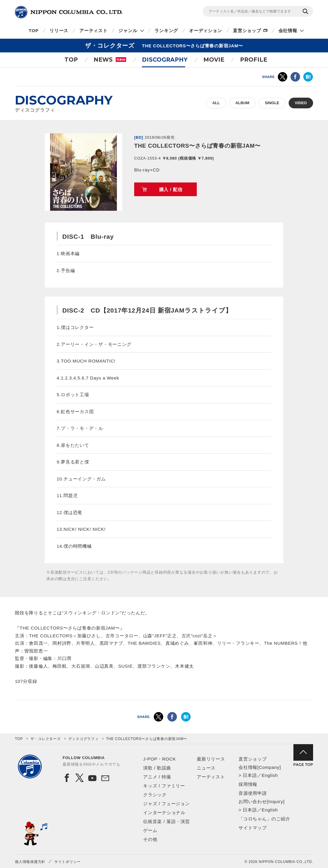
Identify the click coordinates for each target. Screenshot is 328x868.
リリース (59, 31)
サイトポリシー (68, 862)
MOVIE (214, 60)
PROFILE (254, 60)
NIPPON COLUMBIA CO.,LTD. (69, 12)
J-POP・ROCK (160, 759)
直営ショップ (247, 31)
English (270, 775)
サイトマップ (253, 828)
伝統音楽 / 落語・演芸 (167, 821)
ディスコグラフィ (83, 739)
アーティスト (93, 31)
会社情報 (288, 31)
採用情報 (248, 784)
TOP (34, 31)
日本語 (250, 775)
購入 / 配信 (171, 189)
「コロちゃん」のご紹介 (264, 819)
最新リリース (211, 759)
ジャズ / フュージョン (167, 804)
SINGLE (272, 103)
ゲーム (150, 830)
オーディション (205, 31)
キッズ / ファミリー (164, 786)
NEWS (110, 60)
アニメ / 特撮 (157, 777)
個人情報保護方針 (30, 862)
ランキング (166, 31)
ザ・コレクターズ (46, 739)
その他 (150, 839)
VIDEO (301, 103)
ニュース (206, 768)
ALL (216, 103)
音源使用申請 (253, 793)
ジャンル (128, 31)
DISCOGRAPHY (165, 60)
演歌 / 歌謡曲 (157, 768)
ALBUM (242, 103)
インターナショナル (164, 812)
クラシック (155, 795)
